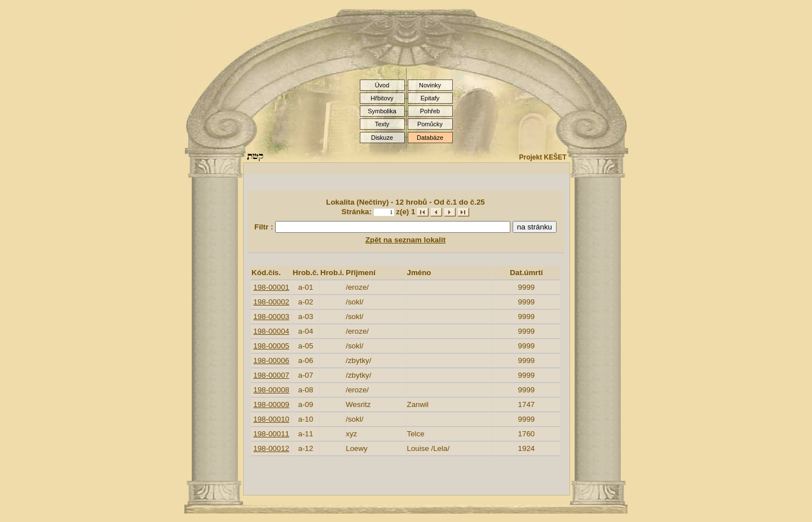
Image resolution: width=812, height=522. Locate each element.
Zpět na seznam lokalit (405, 240)
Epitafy (430, 98)
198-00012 (271, 448)
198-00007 (271, 375)
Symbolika (382, 111)
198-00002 (271, 302)
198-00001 (271, 287)
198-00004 (271, 331)
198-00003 (271, 317)
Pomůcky (430, 124)
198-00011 (271, 434)
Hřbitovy (382, 98)
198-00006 (271, 360)
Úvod (382, 85)
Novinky (430, 85)
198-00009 (271, 404)
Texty (382, 124)
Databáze (430, 138)
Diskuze (382, 138)
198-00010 (271, 419)
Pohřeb (430, 111)
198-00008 (271, 390)
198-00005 (271, 346)
